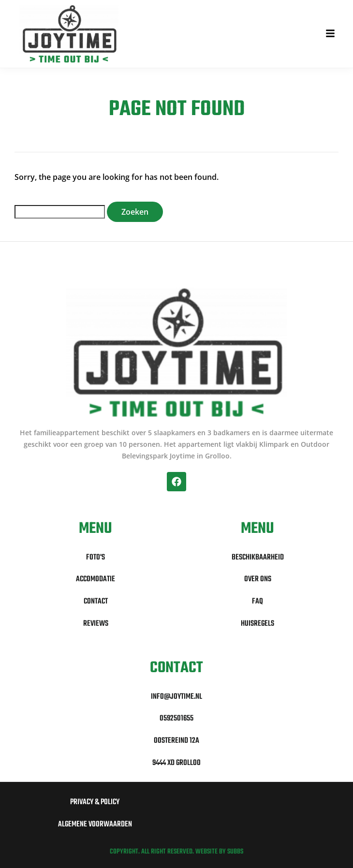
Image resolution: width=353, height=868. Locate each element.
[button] (330, 34)
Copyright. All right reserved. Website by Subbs (176, 852)
